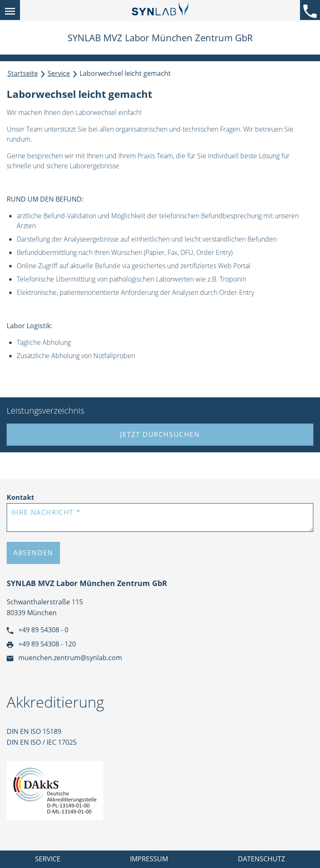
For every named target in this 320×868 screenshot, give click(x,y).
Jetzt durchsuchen (160, 434)
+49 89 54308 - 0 (37, 630)
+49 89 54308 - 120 (41, 644)
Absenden (33, 553)
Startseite (23, 73)
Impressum (149, 859)
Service (59, 73)
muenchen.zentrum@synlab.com (64, 658)
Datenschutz (261, 859)
